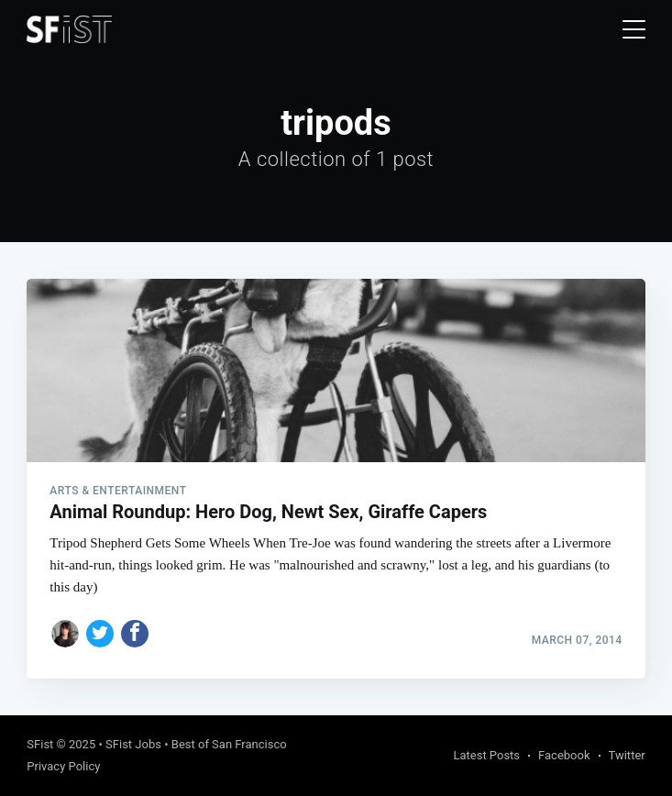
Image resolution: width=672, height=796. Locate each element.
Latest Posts (486, 755)
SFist (40, 744)
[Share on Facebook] (135, 634)
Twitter (627, 755)
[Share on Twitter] (100, 634)
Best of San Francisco (229, 744)
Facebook (564, 755)
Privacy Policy (63, 766)
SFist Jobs (133, 744)
